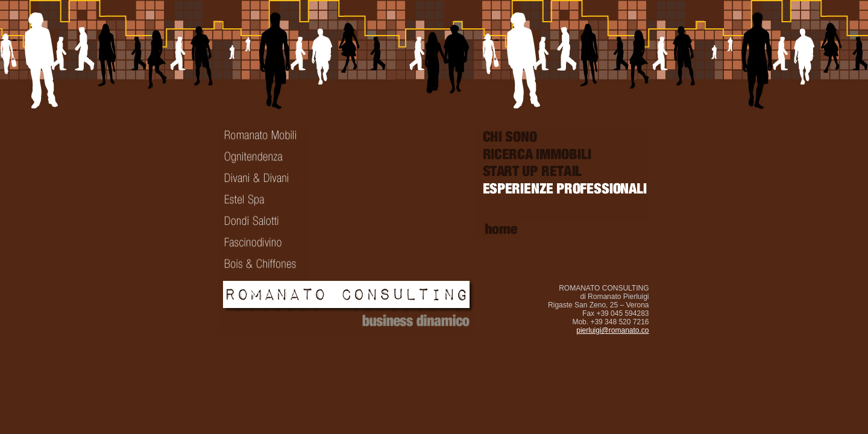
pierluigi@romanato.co (612, 330)
